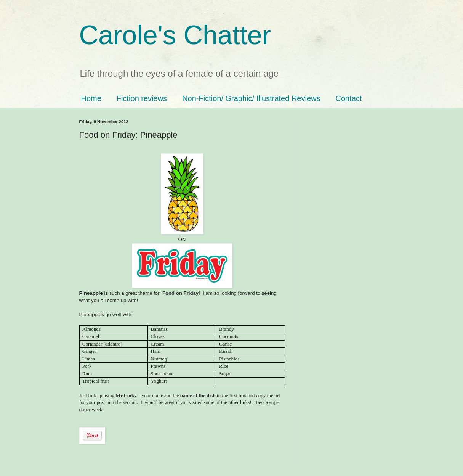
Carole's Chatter (175, 35)
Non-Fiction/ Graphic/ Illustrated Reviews (251, 98)
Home (91, 98)
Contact (348, 98)
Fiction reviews (142, 98)
